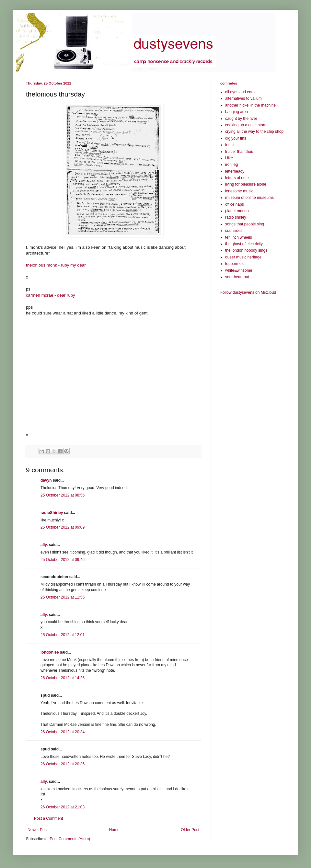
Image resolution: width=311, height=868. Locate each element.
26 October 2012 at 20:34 (63, 732)
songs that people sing (245, 224)
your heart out (237, 277)
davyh (46, 480)
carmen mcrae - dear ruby (51, 295)
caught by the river (241, 119)
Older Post (190, 830)
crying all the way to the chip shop (254, 131)
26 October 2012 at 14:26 (63, 678)
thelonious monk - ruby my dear (56, 265)
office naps (235, 204)
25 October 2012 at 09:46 (63, 560)
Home (114, 830)
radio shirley (236, 217)
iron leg (231, 165)
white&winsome (239, 270)
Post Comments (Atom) (70, 839)
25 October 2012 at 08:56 (63, 495)
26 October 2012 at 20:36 (63, 764)
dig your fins (236, 138)
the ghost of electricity (244, 244)
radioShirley (52, 513)
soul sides (234, 231)
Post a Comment (48, 818)
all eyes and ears (240, 92)
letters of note (237, 178)
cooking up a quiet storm (246, 125)
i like (229, 158)
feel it (230, 145)
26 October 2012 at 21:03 (63, 807)
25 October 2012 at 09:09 (63, 527)
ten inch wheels (239, 237)
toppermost (235, 264)
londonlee (50, 652)
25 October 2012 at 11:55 (63, 597)
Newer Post (38, 830)
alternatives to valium (243, 98)
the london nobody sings (246, 250)
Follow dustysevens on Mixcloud (248, 292)
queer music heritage (243, 257)
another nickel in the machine (250, 105)
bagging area (236, 112)
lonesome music (239, 191)
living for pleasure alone (246, 184)
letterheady (235, 171)
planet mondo (237, 211)
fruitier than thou (239, 152)
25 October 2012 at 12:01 (63, 635)
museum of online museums (249, 198)
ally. (44, 545)
